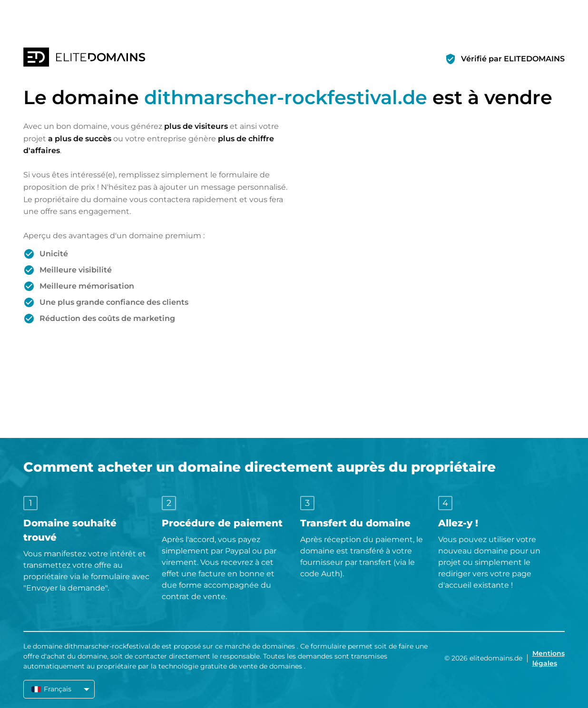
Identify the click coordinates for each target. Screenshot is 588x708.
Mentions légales (549, 658)
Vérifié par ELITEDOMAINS (513, 59)
